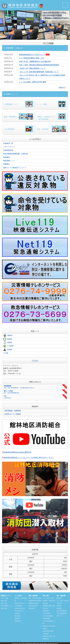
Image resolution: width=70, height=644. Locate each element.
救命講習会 (32, 608)
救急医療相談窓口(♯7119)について (32, 55)
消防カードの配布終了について (15, 168)
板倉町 (8, 339)
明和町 (8, 343)
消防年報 (59, 598)
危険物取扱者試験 (34, 603)
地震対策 (17, 613)
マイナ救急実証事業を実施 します (32, 58)
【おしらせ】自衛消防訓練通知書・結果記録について (39, 72)
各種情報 (59, 608)
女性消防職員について (7, 605)
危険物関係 (46, 610)
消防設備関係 (46, 618)
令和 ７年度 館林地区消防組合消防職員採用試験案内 (39, 65)
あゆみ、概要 (4, 598)
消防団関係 (46, 633)
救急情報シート (9, 161)
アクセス (35, 360)
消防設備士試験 (33, 605)
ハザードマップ (9, 147)
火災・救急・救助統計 (63, 600)
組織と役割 (4, 600)
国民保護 (17, 618)
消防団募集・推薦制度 (13, 411)
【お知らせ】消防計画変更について (32, 68)
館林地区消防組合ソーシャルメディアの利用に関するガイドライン (29, 457)
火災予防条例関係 (48, 615)
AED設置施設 (18, 605)
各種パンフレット (62, 615)
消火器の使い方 (19, 610)
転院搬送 (7, 158)
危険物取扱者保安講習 (35, 600)
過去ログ (63, 87)
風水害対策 (18, 615)
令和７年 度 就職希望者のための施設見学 (35, 61)
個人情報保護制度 (62, 610)
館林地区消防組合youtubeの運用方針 (18, 452)
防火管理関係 (46, 613)
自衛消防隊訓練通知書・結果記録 (16, 154)
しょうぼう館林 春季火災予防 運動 (32, 82)
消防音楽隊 (4, 608)
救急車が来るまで (20, 603)
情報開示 (7, 165)
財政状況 (59, 605)
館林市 (8, 336)
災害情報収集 (8, 151)
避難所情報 (18, 620)
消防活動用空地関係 (48, 630)
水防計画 (59, 603)
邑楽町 (8, 350)
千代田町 (8, 346)
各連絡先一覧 (8, 144)
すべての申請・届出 (48, 598)
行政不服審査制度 (62, 613)
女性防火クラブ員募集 (13, 414)
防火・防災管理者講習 (35, 598)
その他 (6, 353)
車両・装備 (4, 603)
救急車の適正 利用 (20, 608)
